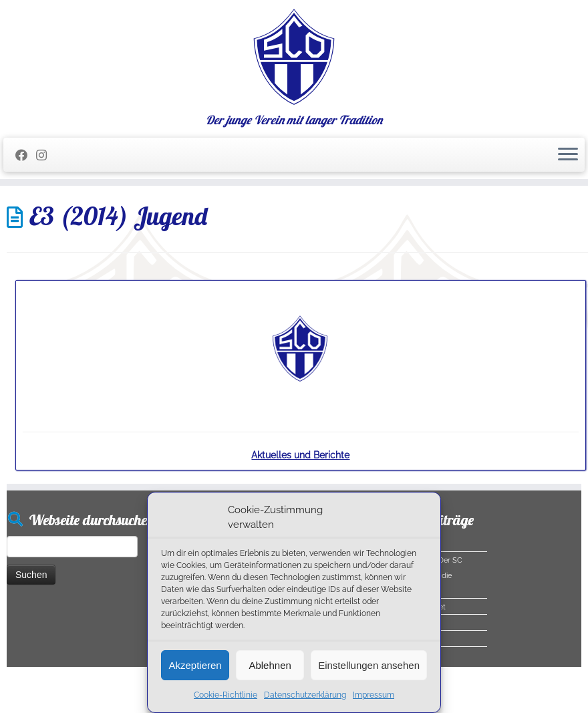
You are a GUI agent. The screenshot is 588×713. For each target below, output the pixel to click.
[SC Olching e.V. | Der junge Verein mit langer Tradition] (294, 57)
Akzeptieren (195, 665)
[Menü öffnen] (568, 155)
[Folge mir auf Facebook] (26, 155)
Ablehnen (270, 665)
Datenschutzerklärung (305, 695)
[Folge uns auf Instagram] (46, 155)
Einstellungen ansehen (369, 665)
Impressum (374, 695)
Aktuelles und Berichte (300, 455)
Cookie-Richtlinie (226, 695)
